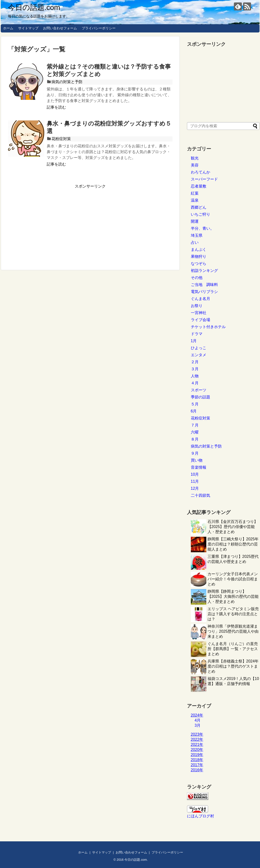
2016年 (197, 770)
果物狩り (199, 256)
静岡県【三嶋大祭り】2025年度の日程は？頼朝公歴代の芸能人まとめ (233, 544)
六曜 (195, 432)
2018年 (197, 760)
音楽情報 (199, 467)
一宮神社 (199, 313)
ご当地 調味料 (204, 285)
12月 (195, 488)
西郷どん (199, 207)
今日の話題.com (34, 7)
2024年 (197, 715)
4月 (198, 720)
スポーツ (199, 390)
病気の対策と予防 (67, 82)
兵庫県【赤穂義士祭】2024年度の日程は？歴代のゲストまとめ (233, 666)
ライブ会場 (201, 320)
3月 (198, 725)
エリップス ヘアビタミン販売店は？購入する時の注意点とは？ (233, 614)
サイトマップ (28, 28)
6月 (194, 411)
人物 (195, 376)
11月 (195, 481)
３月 (195, 369)
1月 (194, 341)
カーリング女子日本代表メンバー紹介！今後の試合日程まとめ (233, 579)
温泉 (195, 200)
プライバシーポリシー (99, 28)
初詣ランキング (204, 271)
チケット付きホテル (208, 327)
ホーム (8, 28)
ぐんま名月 (201, 299)
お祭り (197, 306)
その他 (197, 278)
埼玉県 (197, 235)
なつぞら (199, 264)
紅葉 (195, 193)
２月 (195, 362)
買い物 (197, 460)
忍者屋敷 (199, 186)
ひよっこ (199, 348)
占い (195, 242)
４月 (195, 383)
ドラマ (197, 334)
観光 (195, 158)
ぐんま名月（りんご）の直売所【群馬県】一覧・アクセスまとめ (233, 649)
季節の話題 (201, 397)
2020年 (197, 750)
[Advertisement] (49, 223)
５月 (195, 404)
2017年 (197, 765)
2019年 (197, 755)
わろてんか (201, 172)
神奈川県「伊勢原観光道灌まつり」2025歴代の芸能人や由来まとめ (233, 631)
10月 (195, 474)
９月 (195, 453)
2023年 (197, 734)
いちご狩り (201, 214)
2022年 (197, 739)
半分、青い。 (202, 228)
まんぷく (199, 249)
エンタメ (199, 355)
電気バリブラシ (204, 292)
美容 (195, 165)
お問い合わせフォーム (60, 28)
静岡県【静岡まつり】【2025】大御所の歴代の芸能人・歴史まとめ (233, 596)
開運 (195, 221)
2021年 (197, 745)
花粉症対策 (61, 139)
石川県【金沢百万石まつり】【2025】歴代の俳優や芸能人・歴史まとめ (233, 527)
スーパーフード (204, 179)
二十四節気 (201, 495)
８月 (195, 439)
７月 (195, 425)
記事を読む (56, 107)
